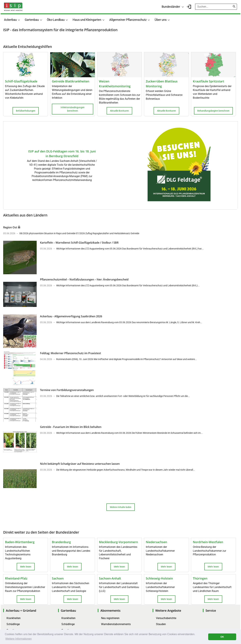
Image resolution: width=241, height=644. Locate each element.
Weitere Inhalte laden (121, 507)
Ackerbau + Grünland (21, 610)
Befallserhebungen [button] (26, 111)
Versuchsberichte (166, 618)
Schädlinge (13, 624)
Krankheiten (14, 618)
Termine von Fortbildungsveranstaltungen (67, 390)
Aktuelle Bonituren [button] (119, 111)
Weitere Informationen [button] (18, 639)
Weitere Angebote (168, 610)
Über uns (161, 20)
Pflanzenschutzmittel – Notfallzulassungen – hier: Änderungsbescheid (84, 279)
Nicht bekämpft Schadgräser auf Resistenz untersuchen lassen (80, 464)
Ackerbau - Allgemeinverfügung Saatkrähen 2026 (71, 316)
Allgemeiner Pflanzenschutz (128, 20)
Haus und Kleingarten (87, 20)
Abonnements (110, 610)
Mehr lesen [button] (26, 567)
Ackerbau (10, 20)
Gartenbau (32, 20)
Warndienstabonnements (116, 624)
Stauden (161, 624)
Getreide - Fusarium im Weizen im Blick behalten (71, 427)
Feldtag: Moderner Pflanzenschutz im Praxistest (70, 353)
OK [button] (222, 637)
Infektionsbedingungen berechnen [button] (73, 109)
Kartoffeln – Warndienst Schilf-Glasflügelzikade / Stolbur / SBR (79, 243)
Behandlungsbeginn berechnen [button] (213, 111)
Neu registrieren (110, 618)
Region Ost (10, 227)
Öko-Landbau (56, 20)
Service (211, 610)
